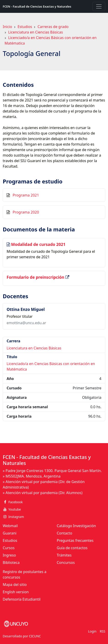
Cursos (9, 548)
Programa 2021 (26, 195)
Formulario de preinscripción (36, 277)
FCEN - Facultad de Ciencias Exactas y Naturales (37, 6)
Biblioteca (11, 562)
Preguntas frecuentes (75, 540)
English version (16, 592)
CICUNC (35, 636)
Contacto (65, 533)
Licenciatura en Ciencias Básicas (36, 32)
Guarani (10, 533)
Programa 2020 (26, 212)
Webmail (10, 526)
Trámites (64, 555)
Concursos (66, 562)
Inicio (7, 27)
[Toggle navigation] (99, 6)
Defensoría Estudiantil (22, 599)
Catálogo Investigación (76, 526)
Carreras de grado (53, 27)
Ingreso (9, 555)
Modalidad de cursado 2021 (38, 244)
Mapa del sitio (15, 585)
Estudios (25, 27)
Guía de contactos (72, 548)
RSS (103, 631)
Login (92, 631)
